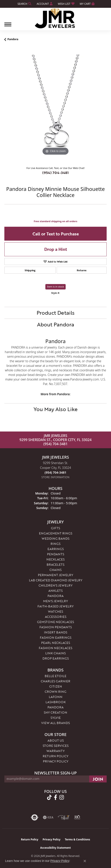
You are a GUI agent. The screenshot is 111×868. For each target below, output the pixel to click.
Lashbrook (56, 702)
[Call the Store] (56, 472)
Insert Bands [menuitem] (56, 632)
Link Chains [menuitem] (55, 653)
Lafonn (56, 697)
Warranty (55, 751)
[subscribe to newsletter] (98, 779)
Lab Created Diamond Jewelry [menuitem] (56, 580)
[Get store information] (55, 477)
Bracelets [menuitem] (55, 565)
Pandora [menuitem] (55, 596)
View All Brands (55, 723)
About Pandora (56, 324)
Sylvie (56, 718)
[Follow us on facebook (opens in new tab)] (55, 797)
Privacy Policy (56, 761)
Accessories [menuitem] (56, 617)
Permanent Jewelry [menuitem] (55, 575)
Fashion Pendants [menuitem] (56, 627)
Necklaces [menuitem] (55, 559)
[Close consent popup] (85, 861)
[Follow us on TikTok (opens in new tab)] (49, 797)
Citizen (56, 686)
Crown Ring (55, 692)
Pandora (13, 39)
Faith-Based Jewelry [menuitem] (55, 606)
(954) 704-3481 (55, 173)
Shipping (30, 270)
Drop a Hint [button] (56, 249)
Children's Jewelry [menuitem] (55, 585)
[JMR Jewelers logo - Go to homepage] (55, 18)
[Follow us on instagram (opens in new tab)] (62, 797)
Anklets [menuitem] (55, 591)
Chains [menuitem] (55, 570)
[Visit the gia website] (48, 817)
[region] (55, 105)
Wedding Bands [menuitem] (55, 538)
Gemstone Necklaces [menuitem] (55, 622)
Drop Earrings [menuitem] (56, 658)
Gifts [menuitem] (55, 528)
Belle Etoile (55, 676)
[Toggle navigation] (8, 27)
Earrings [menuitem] (56, 549)
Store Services (56, 746)
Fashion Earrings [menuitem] (56, 637)
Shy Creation (55, 712)
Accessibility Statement (55, 848)
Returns (82, 270)
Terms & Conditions (77, 839)
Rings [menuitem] (55, 544)
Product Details (56, 313)
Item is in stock (56, 287)
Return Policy (55, 756)
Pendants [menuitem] (56, 554)
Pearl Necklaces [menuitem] (56, 643)
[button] (24, 4)
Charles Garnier (55, 681)
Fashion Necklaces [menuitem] (55, 648)
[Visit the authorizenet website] (35, 817)
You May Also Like (56, 409)
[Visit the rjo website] (77, 817)
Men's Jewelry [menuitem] (55, 601)
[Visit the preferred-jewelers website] (64, 817)
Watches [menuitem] (55, 611)
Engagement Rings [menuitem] (56, 533)
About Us (56, 740)
